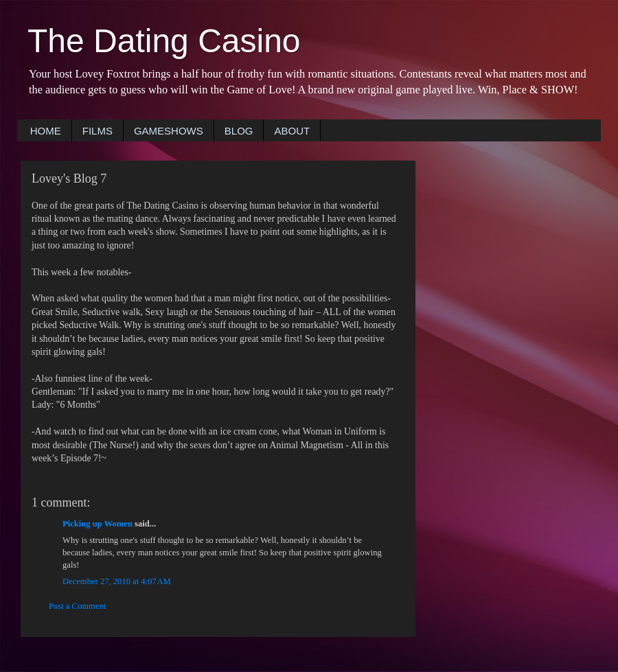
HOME (46, 131)
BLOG (239, 131)
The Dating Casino (164, 41)
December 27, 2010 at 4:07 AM (117, 581)
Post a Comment (77, 606)
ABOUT (292, 131)
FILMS (98, 131)
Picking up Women (98, 524)
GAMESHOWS (169, 131)
